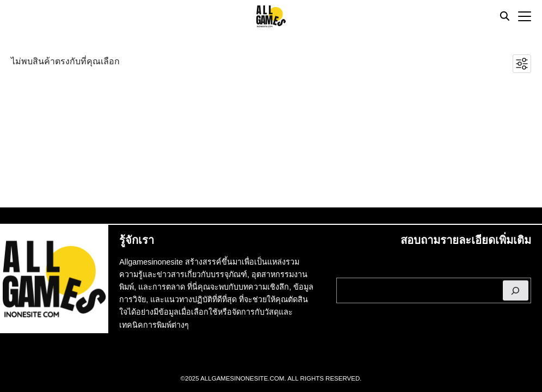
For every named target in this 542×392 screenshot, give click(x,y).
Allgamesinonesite (151, 262)
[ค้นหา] (516, 290)
